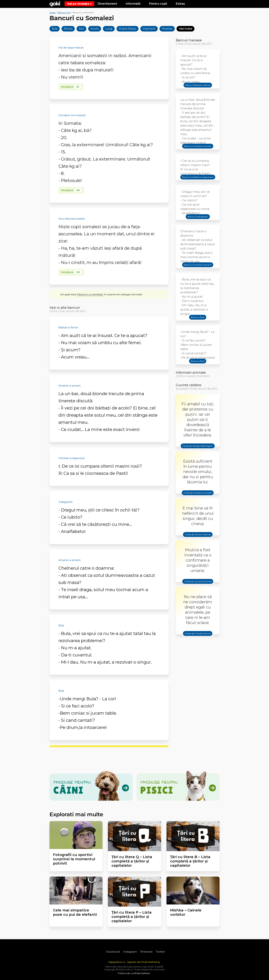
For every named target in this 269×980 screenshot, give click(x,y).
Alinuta (68, 29)
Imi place (71, 87)
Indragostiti (66, 502)
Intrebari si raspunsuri (72, 458)
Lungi (109, 29)
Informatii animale (191, 373)
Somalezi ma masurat (72, 115)
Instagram (130, 952)
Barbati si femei (68, 328)
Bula (55, 29)
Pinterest (146, 952)
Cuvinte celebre (189, 385)
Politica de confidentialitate (134, 973)
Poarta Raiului (128, 29)
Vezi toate (185, 29)
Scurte (95, 29)
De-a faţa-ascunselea (72, 219)
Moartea (167, 29)
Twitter (160, 952)
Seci (81, 29)
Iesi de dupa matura (71, 48)
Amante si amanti (70, 386)
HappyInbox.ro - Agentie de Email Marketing (134, 962)
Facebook (113, 952)
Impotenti (149, 29)
